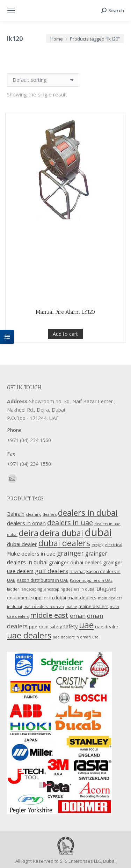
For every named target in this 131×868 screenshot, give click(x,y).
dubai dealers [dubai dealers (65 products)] (64, 543)
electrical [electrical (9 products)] (114, 545)
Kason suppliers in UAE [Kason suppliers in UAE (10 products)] (91, 580)
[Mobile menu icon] (11, 10)
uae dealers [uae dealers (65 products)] (29, 635)
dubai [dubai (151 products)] (98, 532)
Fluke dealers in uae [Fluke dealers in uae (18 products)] (31, 554)
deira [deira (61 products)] (29, 533)
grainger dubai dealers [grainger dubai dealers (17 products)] (75, 562)
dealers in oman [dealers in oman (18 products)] (26, 523)
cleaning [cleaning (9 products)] (34, 514)
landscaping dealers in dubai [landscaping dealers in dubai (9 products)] (69, 589)
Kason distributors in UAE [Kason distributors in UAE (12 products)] (43, 580)
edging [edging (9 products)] (97, 545)
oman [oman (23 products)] (78, 616)
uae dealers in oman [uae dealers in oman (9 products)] (72, 637)
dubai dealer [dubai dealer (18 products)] (22, 544)
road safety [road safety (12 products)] (50, 627)
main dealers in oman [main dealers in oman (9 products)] (44, 607)
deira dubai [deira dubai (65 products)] (61, 533)
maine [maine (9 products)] (71, 607)
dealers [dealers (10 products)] (50, 514)
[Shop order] (43, 80)
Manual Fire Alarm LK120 (65, 312)
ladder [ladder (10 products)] (13, 589)
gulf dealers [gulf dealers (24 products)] (52, 571)
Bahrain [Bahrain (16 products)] (16, 514)
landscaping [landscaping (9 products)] (31, 589)
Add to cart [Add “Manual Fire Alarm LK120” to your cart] (65, 334)
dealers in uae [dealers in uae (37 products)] (70, 523)
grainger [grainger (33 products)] (70, 553)
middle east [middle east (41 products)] (49, 615)
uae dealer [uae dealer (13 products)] (107, 627)
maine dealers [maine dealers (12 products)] (93, 606)
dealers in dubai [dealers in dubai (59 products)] (88, 513)
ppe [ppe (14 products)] (33, 627)
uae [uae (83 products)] (86, 625)
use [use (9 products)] (95, 637)
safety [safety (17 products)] (70, 626)
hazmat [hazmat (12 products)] (77, 572)
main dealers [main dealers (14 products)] (82, 598)
